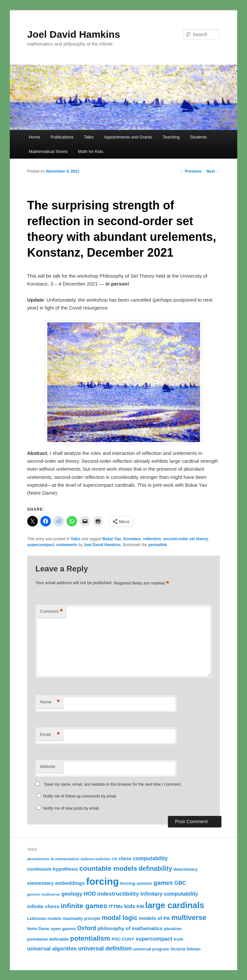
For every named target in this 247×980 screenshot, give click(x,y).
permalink (158, 545)
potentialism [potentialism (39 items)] (90, 938)
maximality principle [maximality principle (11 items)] (82, 919)
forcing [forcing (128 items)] (103, 881)
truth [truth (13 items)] (178, 939)
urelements (67, 545)
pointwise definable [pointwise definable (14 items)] (48, 939)
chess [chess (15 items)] (125, 859)
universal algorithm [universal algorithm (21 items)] (52, 948)
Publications (62, 137)
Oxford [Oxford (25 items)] (87, 928)
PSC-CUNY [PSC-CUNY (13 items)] (123, 939)
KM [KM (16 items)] (140, 906)
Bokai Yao (112, 539)
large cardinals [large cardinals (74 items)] (175, 905)
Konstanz (132, 539)
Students (198, 137)
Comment (51, 612)
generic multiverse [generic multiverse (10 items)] (44, 894)
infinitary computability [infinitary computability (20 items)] (169, 894)
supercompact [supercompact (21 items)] (154, 939)
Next (213, 171)
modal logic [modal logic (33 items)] (120, 918)
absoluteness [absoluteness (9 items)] (38, 859)
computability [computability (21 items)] (150, 858)
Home (35, 137)
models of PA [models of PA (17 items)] (154, 918)
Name (50, 702)
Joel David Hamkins (74, 34)
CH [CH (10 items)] (114, 859)
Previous (191, 171)
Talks (89, 137)
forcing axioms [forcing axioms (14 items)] (136, 883)
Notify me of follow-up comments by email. (80, 796)
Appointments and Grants (128, 137)
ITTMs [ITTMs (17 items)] (116, 906)
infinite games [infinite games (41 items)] (84, 906)
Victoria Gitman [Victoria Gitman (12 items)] (185, 949)
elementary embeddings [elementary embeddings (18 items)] (56, 883)
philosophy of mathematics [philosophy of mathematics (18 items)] (130, 928)
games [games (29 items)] (163, 883)
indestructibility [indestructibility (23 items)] (118, 894)
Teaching (171, 137)
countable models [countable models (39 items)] (108, 868)
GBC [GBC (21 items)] (180, 883)
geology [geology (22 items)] (72, 894)
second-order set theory (185, 539)
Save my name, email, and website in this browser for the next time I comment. (113, 784)
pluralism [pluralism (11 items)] (173, 929)
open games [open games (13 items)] (63, 929)
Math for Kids (91, 151)
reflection (152, 539)
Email (50, 735)
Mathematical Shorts (48, 151)
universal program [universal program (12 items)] (151, 949)
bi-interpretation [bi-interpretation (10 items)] (65, 859)
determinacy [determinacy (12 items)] (186, 869)
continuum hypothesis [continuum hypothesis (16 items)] (53, 869)
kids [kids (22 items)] (129, 906)
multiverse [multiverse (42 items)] (189, 918)
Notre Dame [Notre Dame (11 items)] (38, 929)
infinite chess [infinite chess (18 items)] (43, 906)
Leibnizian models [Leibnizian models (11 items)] (44, 919)
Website (48, 767)
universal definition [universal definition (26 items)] (105, 948)
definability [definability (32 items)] (155, 868)
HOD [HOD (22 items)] (90, 894)
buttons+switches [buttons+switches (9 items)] (95, 859)
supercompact (41, 545)
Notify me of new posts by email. (71, 808)
